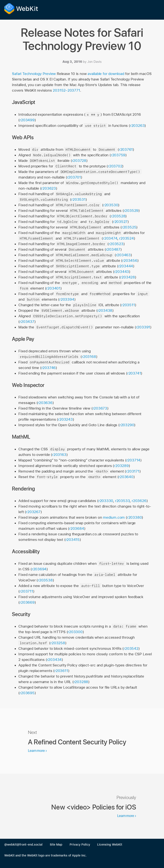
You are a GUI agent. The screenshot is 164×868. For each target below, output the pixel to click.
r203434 (54, 660)
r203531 (78, 199)
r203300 (75, 632)
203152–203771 (66, 90)
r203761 (126, 149)
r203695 (27, 693)
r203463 (123, 255)
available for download (106, 74)
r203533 (122, 501)
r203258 (58, 643)
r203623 (49, 188)
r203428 (128, 277)
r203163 (59, 455)
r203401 (53, 288)
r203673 (100, 408)
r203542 (131, 648)
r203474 (110, 238)
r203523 (116, 244)
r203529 (131, 211)
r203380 (135, 517)
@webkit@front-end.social (23, 845)
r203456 (130, 261)
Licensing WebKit (110, 845)
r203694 (39, 569)
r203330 (106, 501)
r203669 (27, 602)
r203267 (33, 512)
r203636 (45, 403)
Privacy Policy (80, 845)
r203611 (61, 671)
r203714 (133, 460)
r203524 (127, 238)
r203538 (45, 580)
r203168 (89, 357)
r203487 (113, 249)
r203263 (137, 126)
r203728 (79, 161)
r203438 (105, 310)
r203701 (74, 177)
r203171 (133, 471)
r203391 (143, 327)
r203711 (26, 591)
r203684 (77, 528)
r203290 (127, 425)
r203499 (27, 120)
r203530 (111, 205)
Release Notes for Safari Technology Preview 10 (82, 39)
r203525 (129, 227)
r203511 (128, 305)
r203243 (65, 419)
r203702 (115, 166)
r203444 (126, 266)
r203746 (49, 368)
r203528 (118, 216)
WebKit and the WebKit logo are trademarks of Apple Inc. (45, 855)
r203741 (134, 373)
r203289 (121, 466)
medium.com (114, 517)
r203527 (120, 222)
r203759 (118, 155)
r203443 (122, 272)
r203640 (126, 477)
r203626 (139, 501)
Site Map (56, 845)
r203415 (73, 540)
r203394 (67, 299)
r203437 (27, 322)
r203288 (81, 682)
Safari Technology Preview (34, 74)
